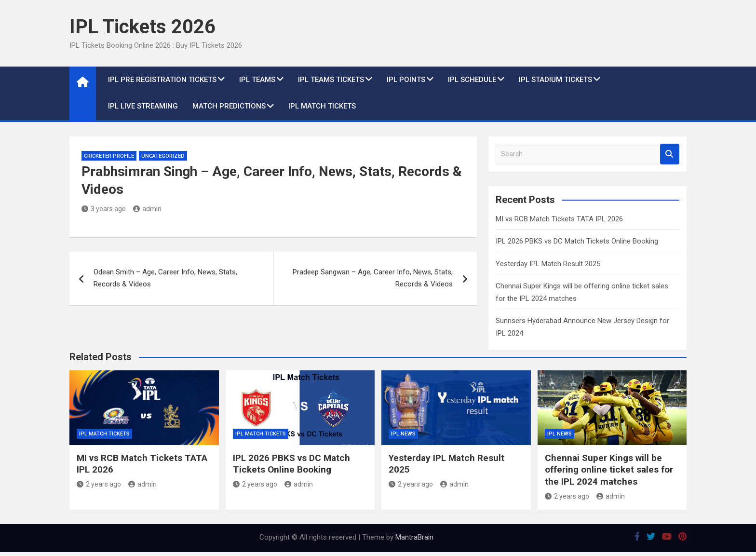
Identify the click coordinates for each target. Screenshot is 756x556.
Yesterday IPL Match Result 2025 (548, 264)
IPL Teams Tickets (331, 80)
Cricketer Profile (109, 156)
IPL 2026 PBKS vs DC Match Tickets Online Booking (577, 241)
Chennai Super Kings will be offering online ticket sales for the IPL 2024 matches (609, 470)
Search (670, 154)
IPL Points (406, 80)
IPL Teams (257, 80)
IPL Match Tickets (322, 106)
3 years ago (104, 209)
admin (147, 209)
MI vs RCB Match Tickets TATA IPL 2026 (559, 219)
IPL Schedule (472, 80)
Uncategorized (163, 156)
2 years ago (99, 484)
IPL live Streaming (143, 106)
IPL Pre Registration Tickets (162, 80)
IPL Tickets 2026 (142, 27)
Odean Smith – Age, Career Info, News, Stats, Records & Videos (165, 278)
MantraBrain (414, 537)
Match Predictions (229, 106)
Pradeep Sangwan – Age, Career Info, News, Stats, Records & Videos (373, 278)
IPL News (403, 434)
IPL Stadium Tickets (555, 80)
